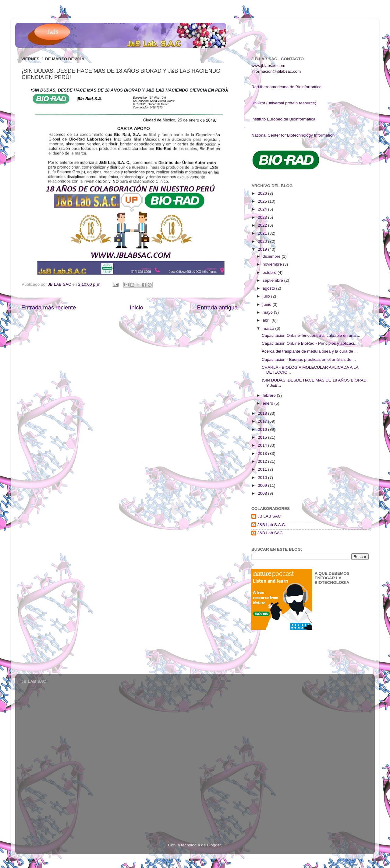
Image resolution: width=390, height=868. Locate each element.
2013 (263, 453)
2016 (263, 429)
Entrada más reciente (49, 307)
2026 (263, 193)
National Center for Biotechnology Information (293, 135)
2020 (263, 241)
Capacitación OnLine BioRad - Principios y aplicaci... (310, 343)
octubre (270, 272)
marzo (269, 328)
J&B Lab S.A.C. (272, 525)
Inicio (136, 307)
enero (268, 403)
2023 (263, 217)
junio (268, 304)
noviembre (273, 264)
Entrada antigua (217, 307)
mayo (268, 312)
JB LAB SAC (269, 516)
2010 (263, 478)
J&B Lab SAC (270, 533)
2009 (263, 485)
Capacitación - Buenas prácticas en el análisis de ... (309, 359)
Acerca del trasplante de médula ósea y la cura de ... (310, 351)
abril (267, 320)
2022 (263, 225)
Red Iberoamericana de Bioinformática (286, 87)
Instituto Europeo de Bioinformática (283, 119)
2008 (263, 493)
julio (267, 296)
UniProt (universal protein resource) (284, 103)
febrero (270, 395)
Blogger (214, 845)
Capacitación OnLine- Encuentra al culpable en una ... (311, 335)
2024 (263, 209)
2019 (263, 249)
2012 (263, 461)
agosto (269, 288)
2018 (263, 413)
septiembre (273, 280)
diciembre (272, 256)
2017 (263, 421)
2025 (263, 201)
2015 (263, 437)
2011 (263, 469)
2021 (263, 233)
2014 (263, 445)
